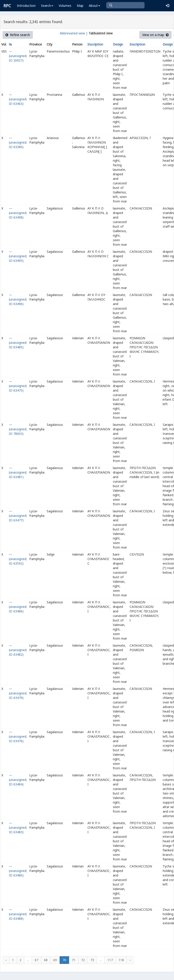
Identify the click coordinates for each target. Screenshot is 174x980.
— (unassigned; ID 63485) (18, 343)
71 (74, 960)
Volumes (65, 6)
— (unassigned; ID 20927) (18, 56)
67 (36, 960)
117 (110, 960)
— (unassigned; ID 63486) (18, 607)
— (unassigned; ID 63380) (18, 142)
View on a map (155, 35)
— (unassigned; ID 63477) (18, 516)
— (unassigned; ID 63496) (18, 299)
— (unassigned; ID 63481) (18, 472)
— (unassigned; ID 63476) (18, 736)
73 (92, 960)
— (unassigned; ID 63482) (18, 650)
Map (80, 6)
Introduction (26, 6)
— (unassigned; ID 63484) (18, 780)
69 (55, 960)
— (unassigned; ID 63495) (18, 256)
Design (118, 44)
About (94, 6)
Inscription (95, 44)
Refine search (18, 35)
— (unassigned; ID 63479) (18, 693)
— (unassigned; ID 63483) (18, 827)
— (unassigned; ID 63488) (18, 914)
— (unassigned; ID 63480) (18, 871)
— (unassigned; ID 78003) (18, 429)
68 (46, 960)
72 (83, 960)
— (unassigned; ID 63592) (18, 559)
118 (121, 960)
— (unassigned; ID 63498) (18, 213)
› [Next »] (130, 960)
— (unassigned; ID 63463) (18, 99)
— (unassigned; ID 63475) (18, 386)
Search (47, 6)
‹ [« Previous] (6, 960)
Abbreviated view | (74, 33)
